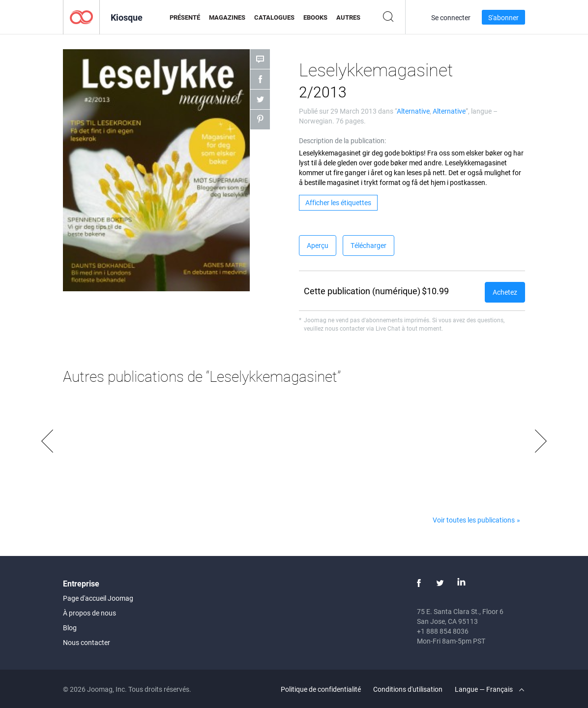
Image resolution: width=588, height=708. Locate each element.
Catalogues (274, 17)
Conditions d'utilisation (408, 689)
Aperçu (318, 245)
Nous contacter (87, 642)
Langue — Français (489, 689)
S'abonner (503, 17)
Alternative (413, 111)
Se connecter (451, 17)
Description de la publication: (342, 140)
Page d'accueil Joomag (98, 598)
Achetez (505, 292)
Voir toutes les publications (474, 520)
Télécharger (368, 245)
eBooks (315, 17)
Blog (70, 628)
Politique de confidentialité (321, 689)
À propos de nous (89, 613)
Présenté (185, 17)
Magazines (227, 17)
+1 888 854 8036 (443, 631)
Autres (348, 17)
